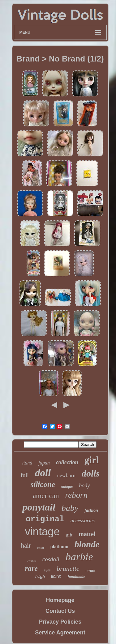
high (40, 577)
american (46, 496)
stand (27, 463)
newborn (66, 475)
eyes (47, 570)
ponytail (39, 507)
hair (26, 545)
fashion (91, 510)
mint (56, 577)
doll (43, 473)
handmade (76, 576)
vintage (42, 531)
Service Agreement (60, 633)
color (41, 548)
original (45, 519)
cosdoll (51, 559)
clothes (32, 561)
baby (70, 508)
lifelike (91, 571)
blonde (87, 544)
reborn (76, 495)
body (84, 485)
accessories (83, 521)
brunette (68, 568)
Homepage (60, 600)
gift (69, 535)
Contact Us (60, 611)
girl (92, 460)
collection (67, 462)
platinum (59, 547)
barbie (79, 557)
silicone (43, 484)
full (25, 475)
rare (31, 568)
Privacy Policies (60, 622)
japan (44, 463)
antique (67, 486)
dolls (91, 473)
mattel (87, 534)
